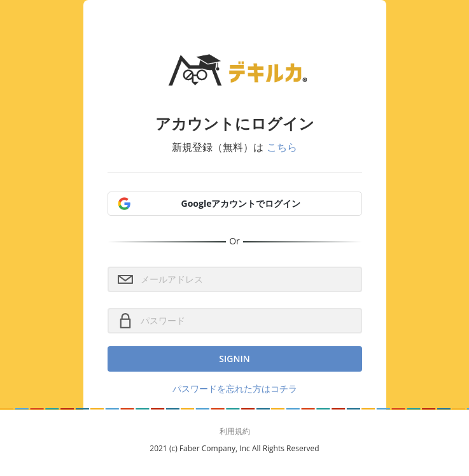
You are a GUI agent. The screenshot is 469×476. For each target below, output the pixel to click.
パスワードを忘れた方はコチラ (235, 388)
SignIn (234, 359)
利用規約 (235, 431)
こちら (282, 147)
